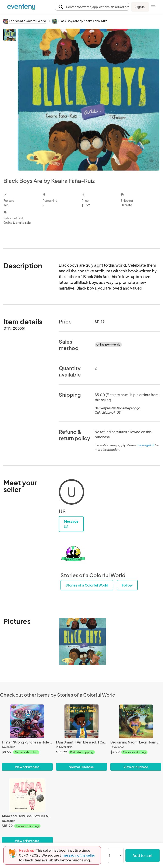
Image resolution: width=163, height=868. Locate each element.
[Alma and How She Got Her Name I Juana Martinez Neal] (27, 795)
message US (145, 445)
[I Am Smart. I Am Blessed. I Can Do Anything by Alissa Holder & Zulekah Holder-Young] (81, 721)
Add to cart (143, 855)
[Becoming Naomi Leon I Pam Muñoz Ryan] (136, 721)
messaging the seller (78, 855)
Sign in (140, 7)
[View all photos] (89, 99)
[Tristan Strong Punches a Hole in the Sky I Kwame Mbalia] (27, 721)
